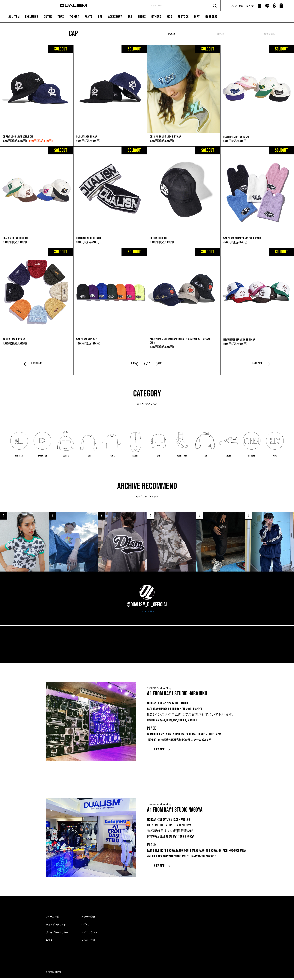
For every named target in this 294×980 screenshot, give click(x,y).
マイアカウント (89, 934)
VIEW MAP (159, 752)
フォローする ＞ (147, 613)
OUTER (48, 17)
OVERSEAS (211, 17)
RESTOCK (183, 17)
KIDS (169, 17)
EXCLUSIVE (32, 17)
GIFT (197, 17)
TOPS (61, 17)
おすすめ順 (269, 34)
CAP (100, 17)
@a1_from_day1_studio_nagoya (178, 839)
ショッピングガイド (56, 926)
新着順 (171, 34)
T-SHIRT (74, 17)
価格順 (220, 34)
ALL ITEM (14, 17)
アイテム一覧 (52, 919)
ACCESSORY (115, 17)
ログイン (250, 6)
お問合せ (50, 942)
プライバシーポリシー (57, 934)
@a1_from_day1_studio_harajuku (180, 722)
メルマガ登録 (88, 942)
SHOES (142, 17)
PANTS (89, 17)
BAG (130, 17)
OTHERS (156, 17)
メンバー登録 (237, 6)
